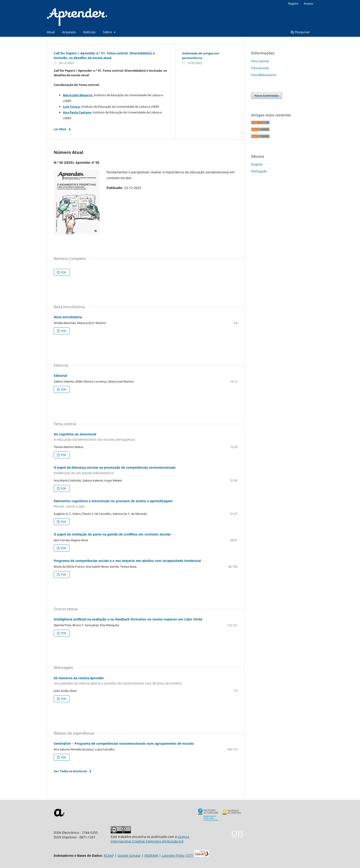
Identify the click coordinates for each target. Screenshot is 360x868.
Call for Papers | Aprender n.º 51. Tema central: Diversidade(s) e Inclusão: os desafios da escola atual (104, 55)
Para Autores (260, 68)
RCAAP (109, 855)
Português (259, 171)
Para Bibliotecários (264, 75)
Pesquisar (300, 32)
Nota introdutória (68, 317)
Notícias (89, 32)
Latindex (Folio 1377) (178, 855)
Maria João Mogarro (78, 95)
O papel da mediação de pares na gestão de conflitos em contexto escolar (112, 534)
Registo (293, 3)
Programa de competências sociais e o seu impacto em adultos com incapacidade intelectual (127, 561)
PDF (63, 272)
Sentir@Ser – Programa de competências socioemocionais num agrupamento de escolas (124, 743)
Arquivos (69, 32)
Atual (51, 32)
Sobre (108, 32)
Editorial (60, 376)
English (257, 164)
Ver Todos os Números (70, 771)
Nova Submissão (267, 96)
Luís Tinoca (71, 107)
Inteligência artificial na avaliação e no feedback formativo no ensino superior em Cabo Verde (128, 619)
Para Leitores (260, 61)
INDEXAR (151, 855)
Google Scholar (129, 855)
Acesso (308, 3)
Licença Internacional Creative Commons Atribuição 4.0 (150, 839)
